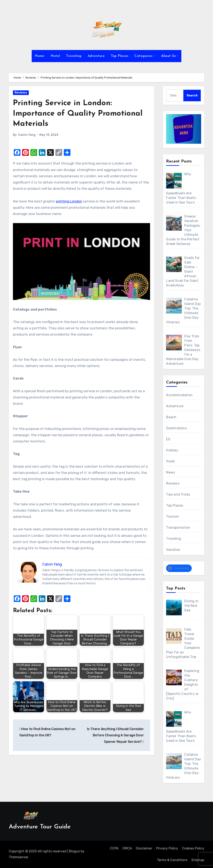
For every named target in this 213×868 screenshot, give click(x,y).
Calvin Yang (27, 135)
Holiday (172, 450)
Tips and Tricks (178, 494)
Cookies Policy (193, 848)
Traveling (74, 56)
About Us (169, 56)
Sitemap (198, 860)
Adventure (96, 56)
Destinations (176, 428)
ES (168, 439)
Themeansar (18, 857)
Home (40, 56)
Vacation (173, 550)
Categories (144, 56)
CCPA (114, 848)
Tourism (172, 516)
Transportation (178, 528)
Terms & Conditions (172, 860)
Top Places (120, 56)
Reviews (21, 93)
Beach (171, 417)
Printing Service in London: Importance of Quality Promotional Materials (79, 114)
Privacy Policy (167, 848)
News (170, 472)
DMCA (127, 848)
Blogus (74, 851)
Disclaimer (144, 848)
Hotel (55, 56)
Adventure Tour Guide (40, 827)
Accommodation (179, 395)
